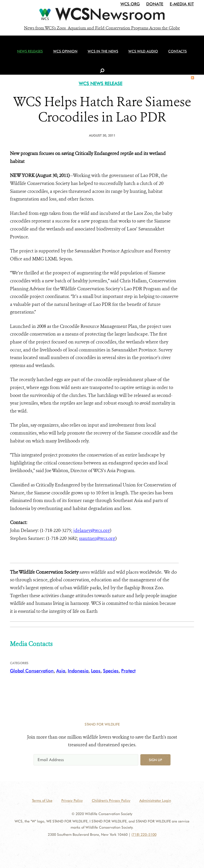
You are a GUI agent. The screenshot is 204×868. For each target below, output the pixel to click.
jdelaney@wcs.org (92, 530)
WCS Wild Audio (139, 54)
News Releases (30, 54)
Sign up (155, 760)
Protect (128, 671)
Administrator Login (155, 800)
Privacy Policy (72, 800)
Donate (155, 4)
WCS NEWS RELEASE (101, 84)
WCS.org (130, 4)
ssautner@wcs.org (97, 538)
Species (111, 671)
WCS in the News (100, 54)
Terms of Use (42, 800)
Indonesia (78, 671)
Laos (96, 671)
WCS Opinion (64, 54)
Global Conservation (32, 671)
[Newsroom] (102, 16)
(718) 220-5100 (144, 834)
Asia (61, 671)
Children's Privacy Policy (111, 800)
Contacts (172, 54)
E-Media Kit (182, 4)
